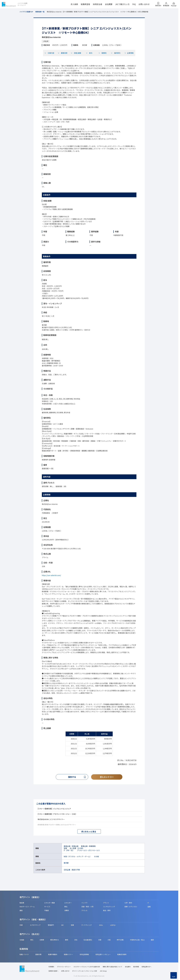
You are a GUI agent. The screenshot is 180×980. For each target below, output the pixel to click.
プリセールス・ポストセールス (88, 850)
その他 (96, 857)
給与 (89, 53)
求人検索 (74, 4)
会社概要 (109, 4)
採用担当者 (97, 4)
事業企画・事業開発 (88, 846)
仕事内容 (49, 53)
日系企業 (67, 870)
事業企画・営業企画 (71, 846)
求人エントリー (107, 777)
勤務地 (102, 53)
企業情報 (129, 53)
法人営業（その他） (77, 848)
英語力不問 (76, 870)
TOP (174, 977)
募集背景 (63, 53)
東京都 (66, 863)
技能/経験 (76, 53)
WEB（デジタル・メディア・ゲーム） (78, 857)
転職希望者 (85, 4)
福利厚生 (116, 53)
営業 (65, 848)
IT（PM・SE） (69, 850)
